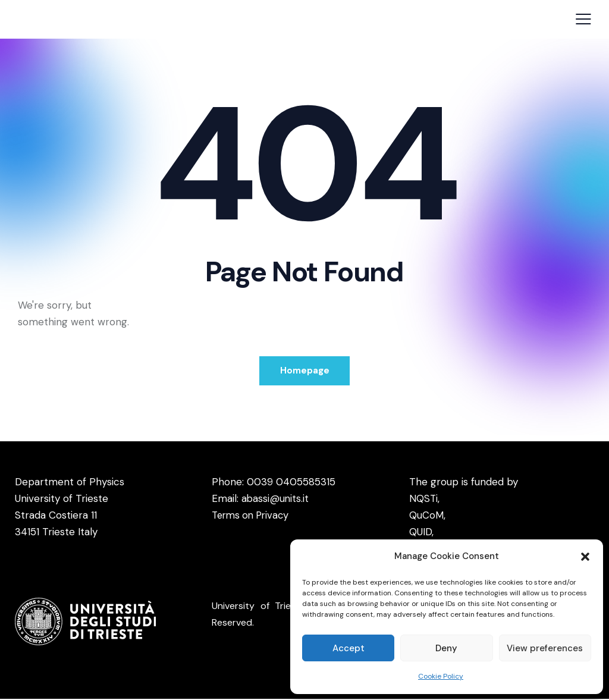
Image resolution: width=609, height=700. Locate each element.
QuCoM (426, 516)
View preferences (545, 648)
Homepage (305, 371)
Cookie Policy (441, 676)
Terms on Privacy (253, 516)
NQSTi (424, 500)
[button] (585, 557)
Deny (446, 648)
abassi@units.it (276, 500)
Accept (349, 648)
